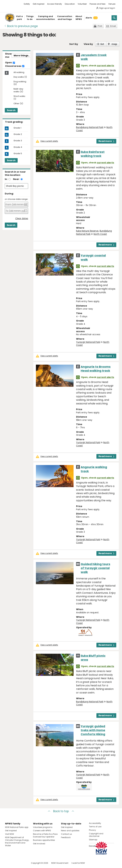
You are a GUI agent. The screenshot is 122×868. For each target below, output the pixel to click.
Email (113, 26)
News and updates (70, 831)
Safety (27, 4)
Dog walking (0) (20, 83)
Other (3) (18, 104)
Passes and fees (98, 4)
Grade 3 (18, 141)
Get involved (39, 844)
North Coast (100, 234)
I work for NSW (78, 863)
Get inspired (39, 4)
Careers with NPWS (42, 831)
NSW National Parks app (17, 827)
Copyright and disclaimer (96, 835)
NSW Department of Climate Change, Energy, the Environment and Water (17, 841)
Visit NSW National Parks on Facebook (8, 863)
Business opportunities (44, 840)
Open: (10, 63)
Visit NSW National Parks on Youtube (22, 863)
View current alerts (49, 141)
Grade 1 (17, 128)
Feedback (66, 837)
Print (100, 26)
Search (11, 110)
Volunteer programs (43, 827)
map (114, 44)
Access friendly (55, 4)
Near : (17, 179)
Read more (106, 141)
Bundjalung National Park (90, 127)
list (102, 44)
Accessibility (95, 823)
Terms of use (95, 827)
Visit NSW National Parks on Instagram (15, 863)
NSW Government (60, 863)
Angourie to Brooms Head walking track (96, 369)
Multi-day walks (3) (18, 90)
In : (6, 179)
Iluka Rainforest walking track (93, 154)
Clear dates (22, 219)
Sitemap (93, 840)
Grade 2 (18, 134)
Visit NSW (10, 834)
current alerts (105, 66)
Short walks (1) (19, 98)
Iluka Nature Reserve (87, 231)
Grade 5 (18, 154)
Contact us (66, 834)
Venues (112, 4)
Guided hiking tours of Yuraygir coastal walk (95, 568)
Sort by (74, 44)
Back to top (61, 811)
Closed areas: (15, 66)
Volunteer (82, 4)
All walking (19, 72)
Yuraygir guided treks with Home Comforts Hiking (93, 730)
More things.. (22, 56)
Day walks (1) (20, 77)
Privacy (92, 830)
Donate (92, 846)
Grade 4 (18, 147)
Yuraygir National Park (88, 342)
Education (70, 4)
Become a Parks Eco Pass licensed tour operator (45, 835)
